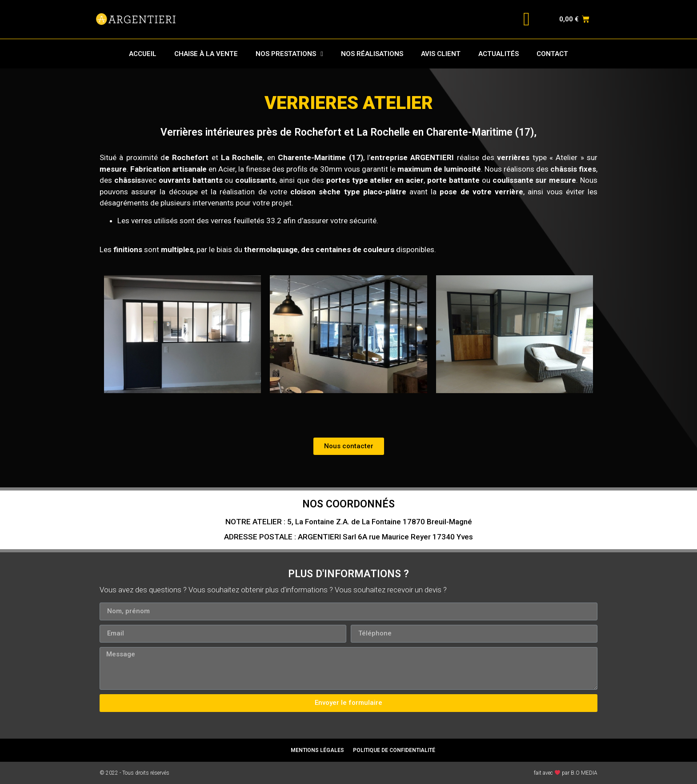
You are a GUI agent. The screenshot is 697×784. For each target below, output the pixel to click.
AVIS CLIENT (441, 54)
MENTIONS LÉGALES (317, 750)
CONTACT (552, 54)
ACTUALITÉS (499, 54)
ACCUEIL (143, 54)
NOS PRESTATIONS (289, 54)
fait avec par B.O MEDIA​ (566, 773)
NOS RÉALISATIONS (372, 54)
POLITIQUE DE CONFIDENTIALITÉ (394, 750)
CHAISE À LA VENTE (206, 54)
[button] (349, 446)
